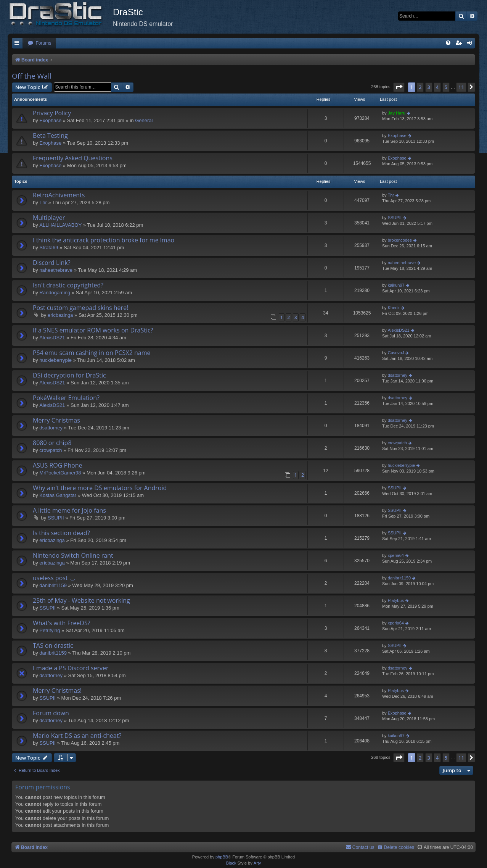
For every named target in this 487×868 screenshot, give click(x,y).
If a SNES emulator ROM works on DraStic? (93, 330)
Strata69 (49, 248)
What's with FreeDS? (62, 623)
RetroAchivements (59, 195)
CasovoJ (396, 353)
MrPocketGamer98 (60, 473)
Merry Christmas (56, 420)
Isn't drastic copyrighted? (68, 285)
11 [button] (461, 87)
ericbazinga (60, 315)
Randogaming (55, 293)
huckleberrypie (55, 360)
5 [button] (446, 87)
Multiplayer (49, 218)
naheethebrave (56, 270)
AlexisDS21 (52, 338)
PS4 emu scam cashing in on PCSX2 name (92, 353)
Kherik (394, 308)
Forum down (51, 713)
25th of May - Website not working (81, 600)
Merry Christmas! (57, 691)
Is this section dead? (61, 533)
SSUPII (395, 218)
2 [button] (420, 87)
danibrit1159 (53, 585)
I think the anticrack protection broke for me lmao (104, 240)
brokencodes (400, 240)
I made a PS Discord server (71, 668)
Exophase (50, 120)
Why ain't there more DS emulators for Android (100, 488)
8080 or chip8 (52, 443)
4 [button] (437, 87)
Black (231, 863)
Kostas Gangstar (58, 495)
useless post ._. (54, 578)
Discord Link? (52, 263)
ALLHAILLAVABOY (60, 225)
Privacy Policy (52, 113)
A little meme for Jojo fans (69, 510)
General (144, 120)
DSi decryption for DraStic (69, 375)
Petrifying (50, 630)
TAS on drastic (53, 645)
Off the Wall (32, 76)
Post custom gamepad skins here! (80, 308)
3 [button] (429, 87)
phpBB (222, 857)
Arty (257, 863)
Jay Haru (397, 113)
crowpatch (51, 450)
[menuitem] (39, 43)
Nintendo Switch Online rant (73, 555)
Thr (43, 202)
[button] (399, 87)
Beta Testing (50, 136)
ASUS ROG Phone (57, 465)
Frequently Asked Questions (73, 158)
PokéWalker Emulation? (66, 398)
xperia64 (396, 555)
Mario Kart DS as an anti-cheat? (77, 736)
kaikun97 (396, 285)
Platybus (396, 600)
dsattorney (398, 375)
